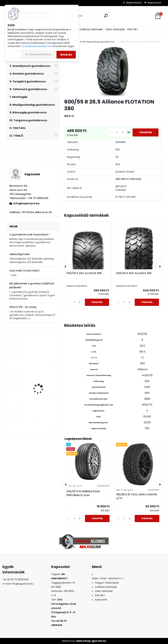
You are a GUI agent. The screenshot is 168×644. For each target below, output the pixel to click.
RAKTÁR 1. (133, 29)
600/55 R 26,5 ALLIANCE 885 (84, 273)
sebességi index (20, 254)
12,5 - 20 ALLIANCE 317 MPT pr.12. (41, 348)
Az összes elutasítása (38, 54)
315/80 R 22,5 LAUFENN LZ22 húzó (41, 418)
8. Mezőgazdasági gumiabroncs (97, 42)
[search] (106, 16)
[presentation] (66, 267)
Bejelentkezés (134, 3)
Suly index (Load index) (24, 271)
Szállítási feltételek (91, 29)
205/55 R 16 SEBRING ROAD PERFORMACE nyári (83, 493)
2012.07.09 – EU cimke (23, 307)
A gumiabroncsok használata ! (29, 235)
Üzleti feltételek (115, 29)
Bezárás (66, 55)
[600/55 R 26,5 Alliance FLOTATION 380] (113, 71)
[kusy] (117, 132)
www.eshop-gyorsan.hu (91, 641)
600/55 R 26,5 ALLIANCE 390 (134, 273)
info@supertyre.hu (26, 203)
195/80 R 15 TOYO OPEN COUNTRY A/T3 (137, 496)
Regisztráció (154, 3)
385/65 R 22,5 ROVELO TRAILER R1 (41, 383)
